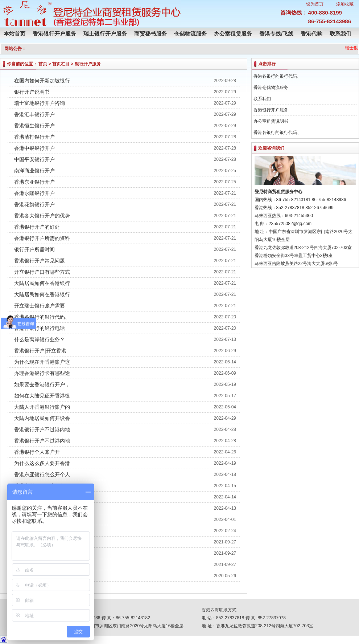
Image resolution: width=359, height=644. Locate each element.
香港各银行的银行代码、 (42, 317)
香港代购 (311, 34)
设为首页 (315, 4)
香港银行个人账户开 (37, 452)
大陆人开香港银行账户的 (42, 407)
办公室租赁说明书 (271, 121)
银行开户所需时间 (34, 249)
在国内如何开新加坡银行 (42, 81)
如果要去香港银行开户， (42, 384)
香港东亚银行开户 (34, 182)
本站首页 (15, 34)
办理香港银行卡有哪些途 (42, 373)
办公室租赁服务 (233, 34)
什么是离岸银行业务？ (40, 339)
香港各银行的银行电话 (40, 328)
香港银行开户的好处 (37, 227)
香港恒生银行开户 (34, 126)
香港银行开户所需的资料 (42, 238)
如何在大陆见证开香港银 (42, 396)
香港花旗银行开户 (34, 204)
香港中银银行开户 (34, 148)
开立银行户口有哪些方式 (42, 272)
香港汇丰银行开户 (34, 114)
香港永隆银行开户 (34, 193)
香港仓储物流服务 (271, 87)
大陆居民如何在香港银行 (42, 283)
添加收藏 (345, 4)
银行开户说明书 (32, 92)
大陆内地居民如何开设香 (42, 418)
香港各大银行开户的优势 (42, 216)
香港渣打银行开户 (34, 137)
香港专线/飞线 (276, 34)
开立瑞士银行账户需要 (40, 306)
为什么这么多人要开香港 (42, 463)
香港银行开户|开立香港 (40, 351)
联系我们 (341, 34)
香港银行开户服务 (54, 34)
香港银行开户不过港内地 (42, 429)
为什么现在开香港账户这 (42, 362)
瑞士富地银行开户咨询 (40, 103)
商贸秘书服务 (150, 34)
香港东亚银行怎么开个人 (42, 474)
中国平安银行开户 (34, 159)
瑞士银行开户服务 (105, 34)
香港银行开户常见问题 (40, 261)
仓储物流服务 (190, 34)
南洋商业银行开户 (34, 171)
